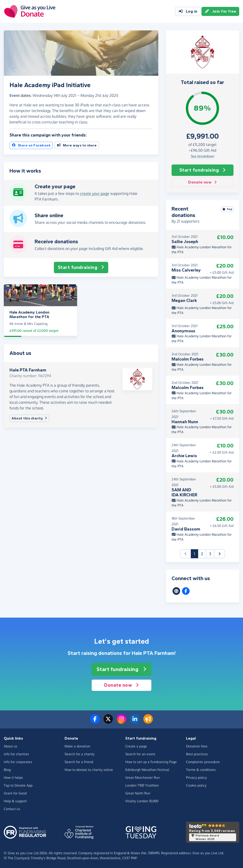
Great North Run (138, 793)
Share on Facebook (31, 145)
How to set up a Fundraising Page (151, 762)
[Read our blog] (148, 722)
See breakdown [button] (203, 156)
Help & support (15, 801)
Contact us (12, 809)
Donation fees (197, 746)
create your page (95, 193)
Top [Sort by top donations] (227, 209)
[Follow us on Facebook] (95, 722)
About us (11, 746)
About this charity (29, 418)
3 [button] (210, 554)
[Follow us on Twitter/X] (108, 722)
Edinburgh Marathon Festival (147, 770)
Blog (7, 770)
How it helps (13, 777)
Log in (188, 11)
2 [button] (202, 554)
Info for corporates (18, 762)
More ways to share (77, 145)
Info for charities (16, 754)
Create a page (136, 746)
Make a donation (77, 746)
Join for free (220, 11)
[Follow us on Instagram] (121, 722)
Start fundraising (203, 170)
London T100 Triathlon (142, 785)
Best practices (197, 754)
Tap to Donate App (18, 785)
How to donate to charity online (89, 770)
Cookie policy (196, 785)
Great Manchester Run (143, 777)
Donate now (202, 182)
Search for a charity (79, 754)
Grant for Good (15, 793)
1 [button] (196, 553)
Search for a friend (79, 762)
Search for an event (140, 754)
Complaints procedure (203, 762)
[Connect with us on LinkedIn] (135, 722)
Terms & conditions (201, 770)
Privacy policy (196, 777)
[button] (220, 554)
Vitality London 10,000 (142, 801)
